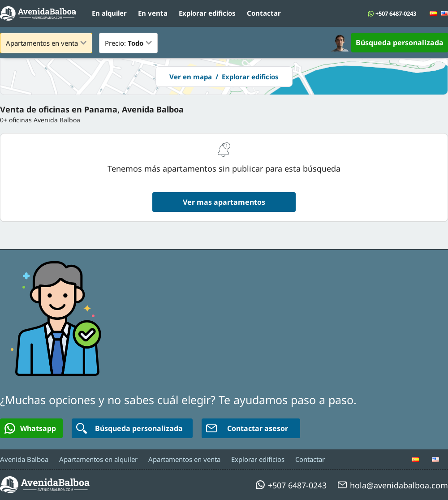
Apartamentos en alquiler (98, 459)
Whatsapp (30, 428)
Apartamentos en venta (184, 459)
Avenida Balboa (24, 459)
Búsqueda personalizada (400, 43)
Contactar (264, 13)
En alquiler (109, 13)
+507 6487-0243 (396, 13)
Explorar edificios (207, 13)
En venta (153, 13)
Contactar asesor (247, 428)
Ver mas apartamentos (224, 202)
